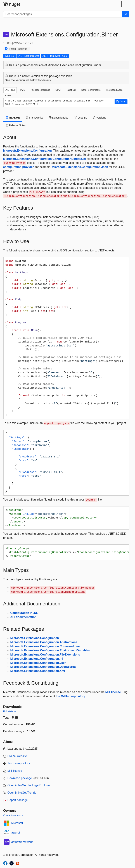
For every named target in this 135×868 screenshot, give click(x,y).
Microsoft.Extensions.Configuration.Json (80, 167)
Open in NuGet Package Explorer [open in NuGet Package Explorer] (29, 785)
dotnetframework (22, 842)
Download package (20, 778)
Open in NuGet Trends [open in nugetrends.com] (22, 793)
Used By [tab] (81, 118)
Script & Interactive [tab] (91, 90)
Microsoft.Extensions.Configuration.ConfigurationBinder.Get (45, 159)
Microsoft (17, 823)
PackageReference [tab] (40, 90)
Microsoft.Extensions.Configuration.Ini (37, 659)
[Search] (125, 14)
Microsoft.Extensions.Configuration (28, 151)
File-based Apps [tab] (114, 90)
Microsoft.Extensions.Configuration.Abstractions (44, 642)
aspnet (16, 833)
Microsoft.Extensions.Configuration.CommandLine (45, 646)
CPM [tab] (58, 90)
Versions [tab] (100, 118)
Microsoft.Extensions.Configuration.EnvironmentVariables (50, 650)
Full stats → (10, 711)
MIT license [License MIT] (15, 771)
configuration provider (19, 167)
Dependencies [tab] (59, 118)
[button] (121, 102)
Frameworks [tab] (34, 118)
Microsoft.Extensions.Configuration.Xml (38, 671)
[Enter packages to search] (63, 14)
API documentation (23, 617)
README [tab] (13, 118)
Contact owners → (14, 815)
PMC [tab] (23, 90)
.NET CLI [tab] (10, 90)
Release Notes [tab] (16, 125)
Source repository (19, 763)
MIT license (113, 692)
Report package (18, 800)
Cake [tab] (8, 95)
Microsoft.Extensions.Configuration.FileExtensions (45, 655)
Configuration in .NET (25, 613)
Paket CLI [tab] (71, 90)
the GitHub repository (70, 696)
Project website (17, 756)
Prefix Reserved (18, 49)
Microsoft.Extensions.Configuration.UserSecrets (43, 667)
